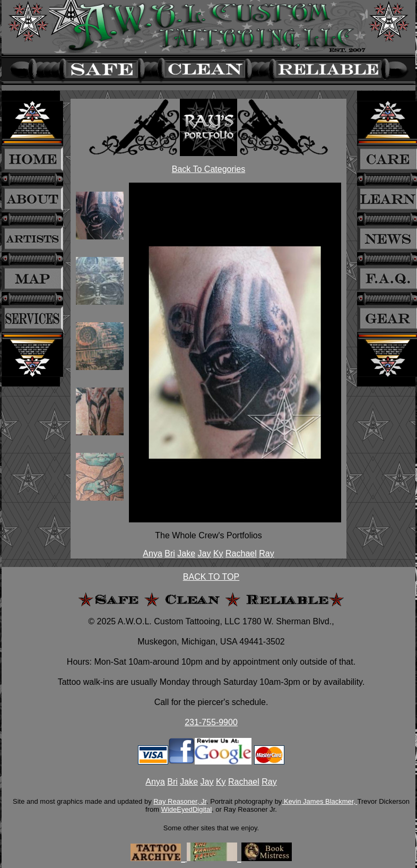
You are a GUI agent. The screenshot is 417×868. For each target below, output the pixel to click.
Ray (266, 553)
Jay (205, 553)
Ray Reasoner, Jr (180, 801)
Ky (218, 553)
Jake (186, 553)
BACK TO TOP (211, 577)
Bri (170, 553)
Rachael (241, 553)
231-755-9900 (211, 722)
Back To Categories (209, 169)
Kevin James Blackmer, (319, 801)
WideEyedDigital (186, 809)
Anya (152, 553)
